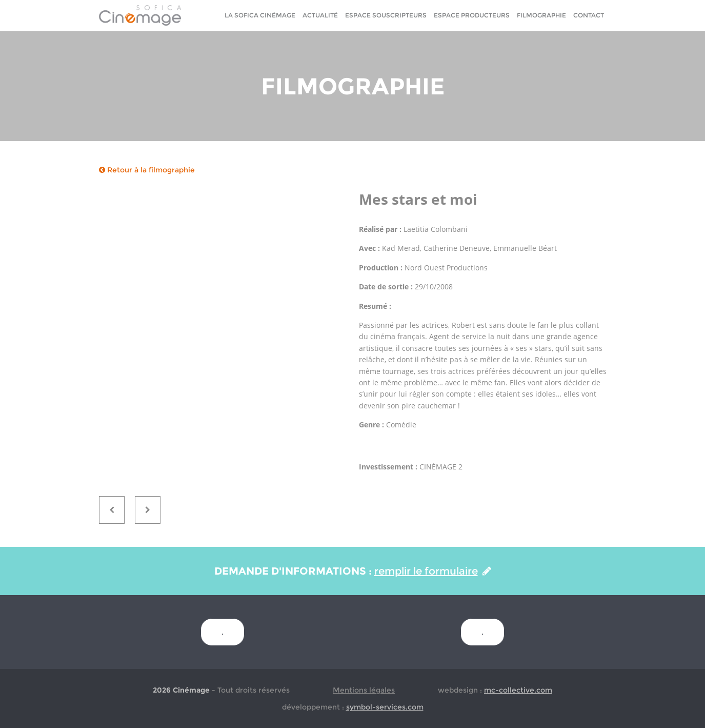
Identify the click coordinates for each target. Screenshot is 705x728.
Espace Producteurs (472, 15)
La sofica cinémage (260, 15)
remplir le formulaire (433, 571)
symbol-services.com (385, 707)
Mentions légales (364, 690)
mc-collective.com (518, 690)
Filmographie (541, 15)
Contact (589, 15)
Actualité (320, 15)
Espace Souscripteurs (386, 15)
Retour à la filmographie (147, 170)
